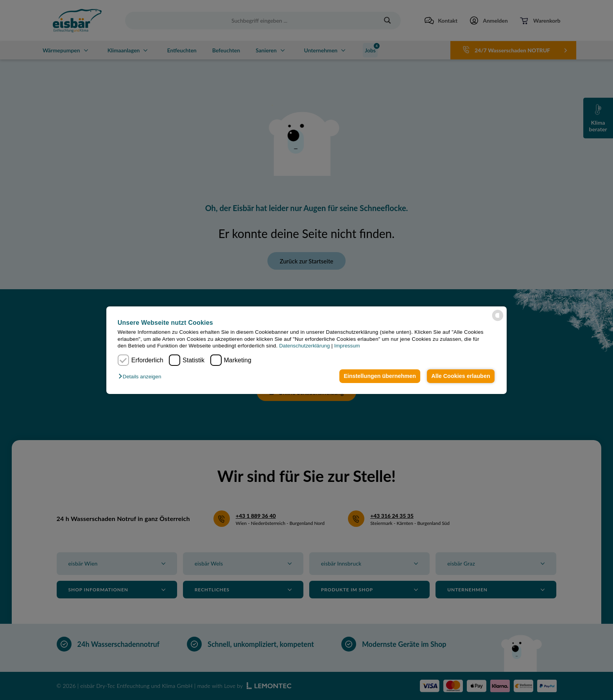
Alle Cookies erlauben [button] (461, 376)
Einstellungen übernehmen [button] (380, 376)
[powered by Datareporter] (498, 315)
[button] (142, 377)
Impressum (347, 346)
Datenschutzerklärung (305, 346)
